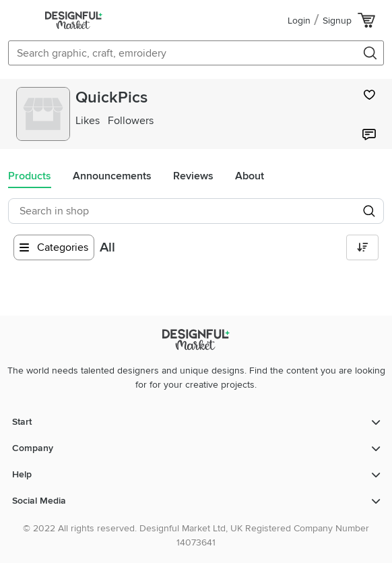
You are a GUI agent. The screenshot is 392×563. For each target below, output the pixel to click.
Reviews (193, 176)
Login (299, 21)
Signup (337, 21)
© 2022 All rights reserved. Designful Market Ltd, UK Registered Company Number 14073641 (196, 535)
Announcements (112, 176)
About (250, 176)
